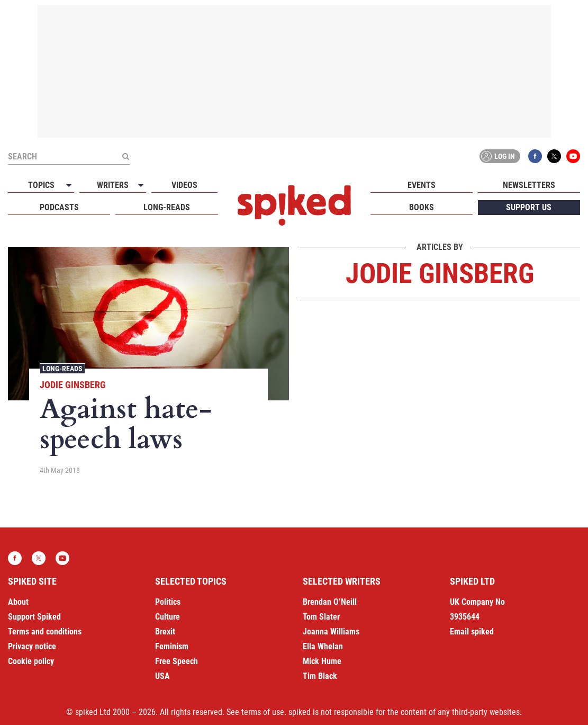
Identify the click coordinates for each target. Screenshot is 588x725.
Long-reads (167, 207)
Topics (41, 185)
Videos (184, 185)
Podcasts (59, 207)
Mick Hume (322, 661)
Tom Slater (321, 617)
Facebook (535, 156)
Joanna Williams (331, 632)
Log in (498, 156)
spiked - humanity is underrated (294, 205)
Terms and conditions (45, 632)
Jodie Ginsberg (73, 385)
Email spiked (472, 632)
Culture (168, 617)
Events (422, 185)
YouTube (573, 156)
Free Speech (177, 661)
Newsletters (529, 185)
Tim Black (320, 676)
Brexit (165, 632)
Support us (529, 207)
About (18, 602)
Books (422, 207)
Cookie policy (31, 661)
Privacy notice (32, 646)
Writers (113, 185)
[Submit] (125, 156)
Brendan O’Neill (330, 602)
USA (162, 676)
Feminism (172, 646)
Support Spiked (34, 617)
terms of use (263, 712)
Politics (168, 602)
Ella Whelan (323, 646)
